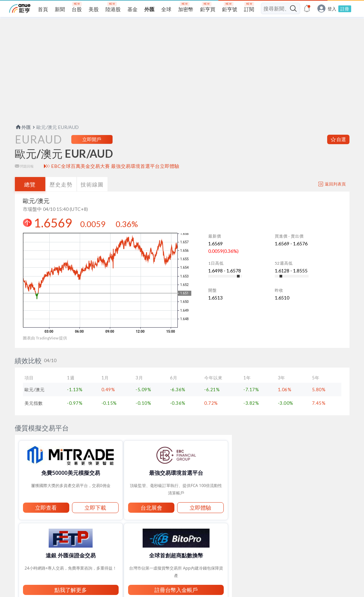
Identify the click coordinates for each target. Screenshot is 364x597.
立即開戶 (92, 152)
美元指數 (34, 416)
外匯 (23, 140)
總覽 (30, 197)
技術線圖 (92, 197)
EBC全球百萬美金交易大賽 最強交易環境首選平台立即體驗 (115, 179)
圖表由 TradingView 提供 (45, 351)
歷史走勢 (61, 197)
